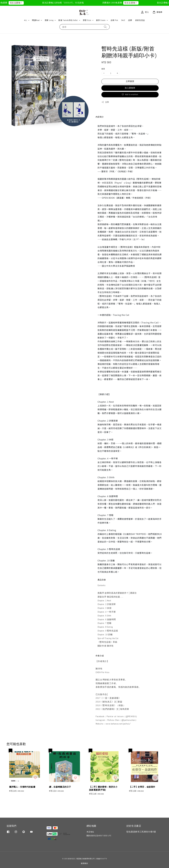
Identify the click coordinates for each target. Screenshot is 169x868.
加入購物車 (130, 88)
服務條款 (85, 863)
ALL (26, 20)
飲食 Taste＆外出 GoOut (68, 20)
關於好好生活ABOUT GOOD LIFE (99, 836)
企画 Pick (114, 20)
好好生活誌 (140, 20)
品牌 (130, 20)
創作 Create (101, 20)
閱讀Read (36, 20)
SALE (123, 20)
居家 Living (49, 20)
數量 (103, 69)
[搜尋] (105, 27)
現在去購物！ (20, 3)
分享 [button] (105, 102)
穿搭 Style (87, 20)
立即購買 (130, 81)
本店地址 (90, 832)
